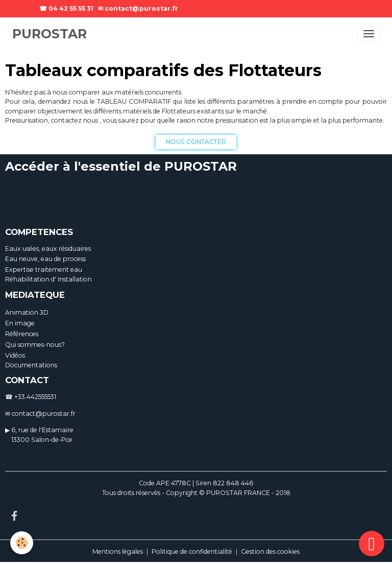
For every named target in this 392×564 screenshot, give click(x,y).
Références (22, 334)
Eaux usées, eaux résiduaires (48, 249)
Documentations (31, 365)
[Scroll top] (372, 544)
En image (20, 323)
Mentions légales (118, 551)
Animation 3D (27, 312)
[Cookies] (22, 543)
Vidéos (15, 355)
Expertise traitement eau (44, 269)
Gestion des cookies (270, 551)
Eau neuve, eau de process (45, 259)
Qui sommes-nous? (35, 345)
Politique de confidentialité (192, 551)
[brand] (50, 34)
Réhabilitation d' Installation (48, 279)
